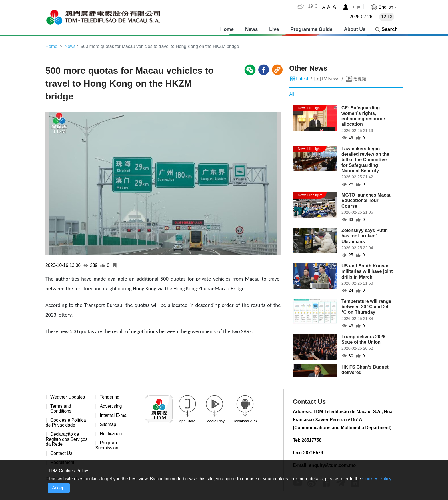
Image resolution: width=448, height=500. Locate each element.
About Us (355, 28)
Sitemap (108, 425)
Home (227, 28)
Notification (111, 435)
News (251, 28)
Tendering (110, 397)
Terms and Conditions (61, 409)
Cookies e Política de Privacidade (66, 424)
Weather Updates (68, 397)
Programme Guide (311, 28)
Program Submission (107, 446)
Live (274, 28)
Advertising (111, 407)
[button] (383, 7)
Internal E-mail (114, 416)
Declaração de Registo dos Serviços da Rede (67, 440)
